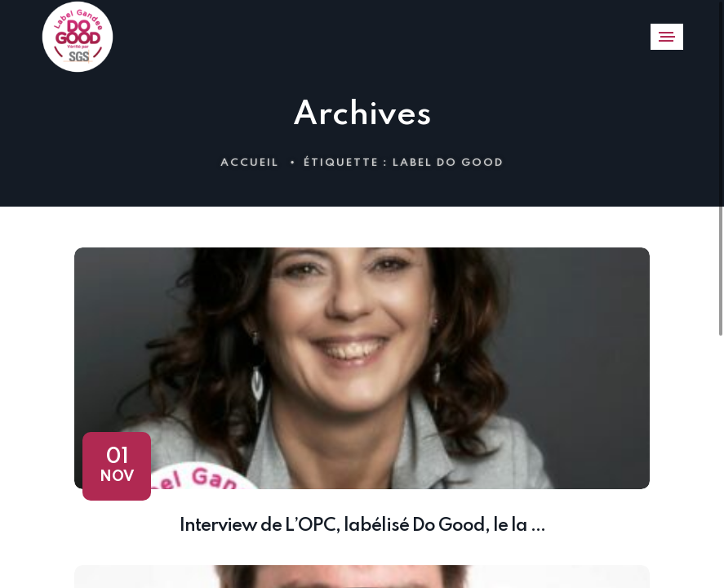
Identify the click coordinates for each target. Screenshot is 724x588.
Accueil (250, 163)
